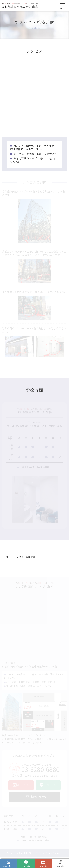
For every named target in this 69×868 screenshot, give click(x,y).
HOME (5, 557)
